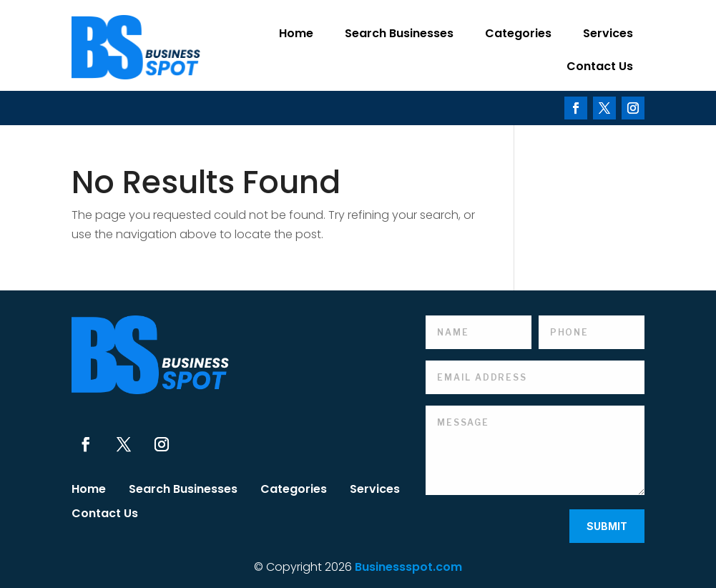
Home (296, 33)
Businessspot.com (408, 567)
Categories (518, 33)
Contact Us (600, 66)
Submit (607, 526)
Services (608, 33)
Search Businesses (399, 33)
